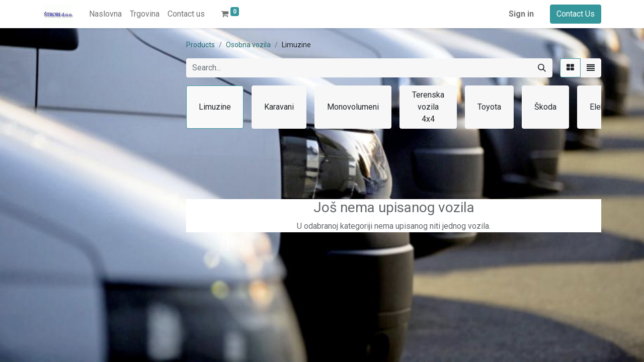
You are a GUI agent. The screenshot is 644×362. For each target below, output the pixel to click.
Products (200, 45)
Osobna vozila (248, 45)
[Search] (542, 68)
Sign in (521, 14)
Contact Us (576, 14)
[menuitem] (105, 14)
